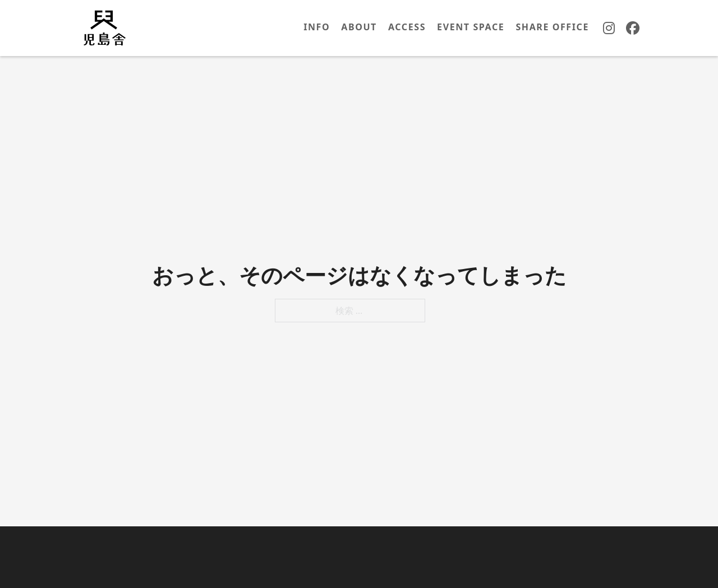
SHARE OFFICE (552, 27)
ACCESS (407, 27)
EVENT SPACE (471, 27)
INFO (317, 27)
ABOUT (359, 27)
